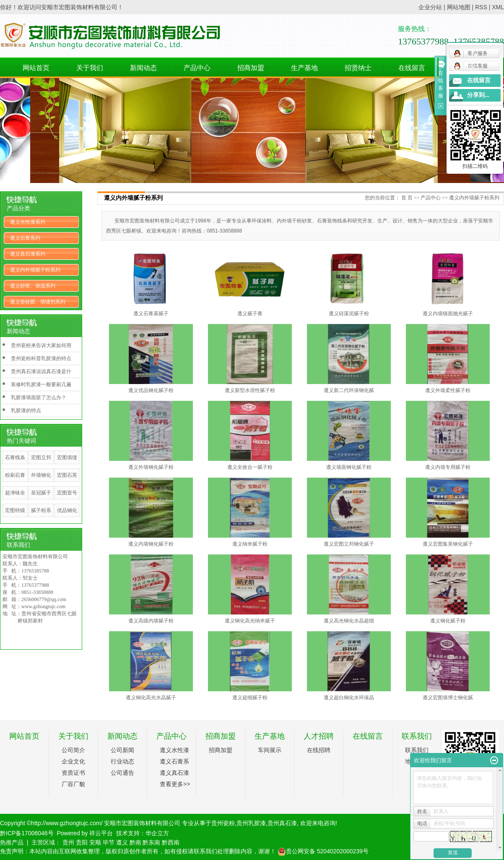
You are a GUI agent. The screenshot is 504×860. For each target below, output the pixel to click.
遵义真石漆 (174, 773)
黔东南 (151, 842)
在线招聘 (319, 750)
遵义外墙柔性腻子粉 (448, 390)
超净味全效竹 (15, 499)
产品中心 (197, 68)
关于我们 (90, 68)
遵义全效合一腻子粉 (250, 467)
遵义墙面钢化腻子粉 (349, 467)
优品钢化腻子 (67, 517)
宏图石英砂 (67, 481)
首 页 (407, 198)
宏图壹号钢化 (67, 499)
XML (498, 7)
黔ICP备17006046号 (27, 833)
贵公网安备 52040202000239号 (323, 851)
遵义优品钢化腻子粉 (151, 390)
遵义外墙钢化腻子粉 (151, 467)
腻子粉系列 (41, 517)
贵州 (68, 842)
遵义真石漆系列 (28, 254)
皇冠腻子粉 (41, 499)
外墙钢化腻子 (41, 481)
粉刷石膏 (15, 475)
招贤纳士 (358, 68)
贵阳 (82, 842)
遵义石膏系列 (25, 238)
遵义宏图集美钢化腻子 (448, 544)
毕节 (109, 842)
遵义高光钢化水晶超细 (349, 621)
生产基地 (304, 68)
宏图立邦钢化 (41, 464)
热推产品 (12, 842)
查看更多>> (175, 784)
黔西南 (171, 842)
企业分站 (430, 7)
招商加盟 (251, 68)
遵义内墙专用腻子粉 (448, 467)
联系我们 (465, 68)
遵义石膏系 (174, 761)
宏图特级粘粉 (15, 517)
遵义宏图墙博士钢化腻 (448, 698)
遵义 (122, 842)
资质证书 (73, 773)
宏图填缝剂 (67, 464)
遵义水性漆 (174, 750)
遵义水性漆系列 (28, 222)
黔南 (135, 842)
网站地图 (459, 7)
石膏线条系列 (15, 464)
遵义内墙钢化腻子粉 (151, 544)
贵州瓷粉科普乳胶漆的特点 (41, 358)
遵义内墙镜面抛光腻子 (448, 314)
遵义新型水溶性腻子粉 (250, 390)
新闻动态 (143, 68)
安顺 (95, 842)
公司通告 (122, 773)
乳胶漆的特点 (26, 410)
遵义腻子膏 (250, 314)
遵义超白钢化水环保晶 (349, 698)
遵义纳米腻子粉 (250, 544)
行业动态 (122, 761)
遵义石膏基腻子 (151, 314)
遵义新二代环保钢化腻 (349, 390)
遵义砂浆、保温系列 (33, 286)
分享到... (478, 95)
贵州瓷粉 (223, 823)
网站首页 (36, 68)
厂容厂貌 (73, 784)
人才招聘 (319, 736)
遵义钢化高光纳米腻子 (250, 621)
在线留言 (412, 68)
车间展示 (270, 750)
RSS (481, 7)
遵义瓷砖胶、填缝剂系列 (38, 302)
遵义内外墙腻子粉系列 (35, 270)
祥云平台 (101, 833)
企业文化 (73, 761)
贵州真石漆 (282, 823)
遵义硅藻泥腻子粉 (349, 314)
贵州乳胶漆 (251, 823)
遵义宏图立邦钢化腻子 (349, 544)
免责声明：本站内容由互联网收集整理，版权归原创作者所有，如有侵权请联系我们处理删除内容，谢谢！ (138, 851)
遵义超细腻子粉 (250, 698)
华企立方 (157, 833)
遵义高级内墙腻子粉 (151, 621)
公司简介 (73, 750)
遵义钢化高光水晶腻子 (151, 698)
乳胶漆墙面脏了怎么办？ (39, 397)
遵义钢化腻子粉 (448, 621)
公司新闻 (122, 750)
